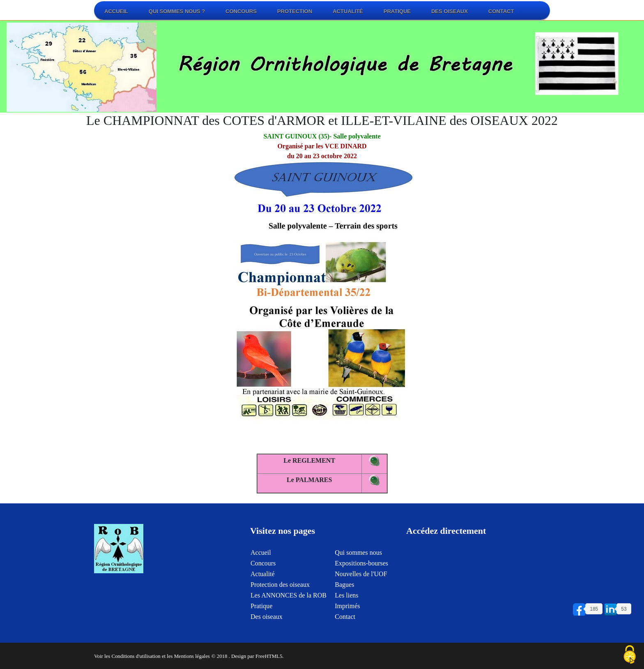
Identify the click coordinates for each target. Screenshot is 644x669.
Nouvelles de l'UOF (361, 578)
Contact (501, 11)
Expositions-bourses (361, 568)
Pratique (397, 11)
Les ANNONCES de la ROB (289, 600)
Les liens (346, 600)
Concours (241, 11)
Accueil (116, 11)
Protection (295, 11)
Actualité (348, 11)
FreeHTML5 (269, 656)
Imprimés (347, 610)
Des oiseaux (450, 11)
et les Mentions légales (186, 656)
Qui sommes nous (358, 557)
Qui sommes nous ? (177, 11)
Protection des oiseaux (280, 589)
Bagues (344, 589)
